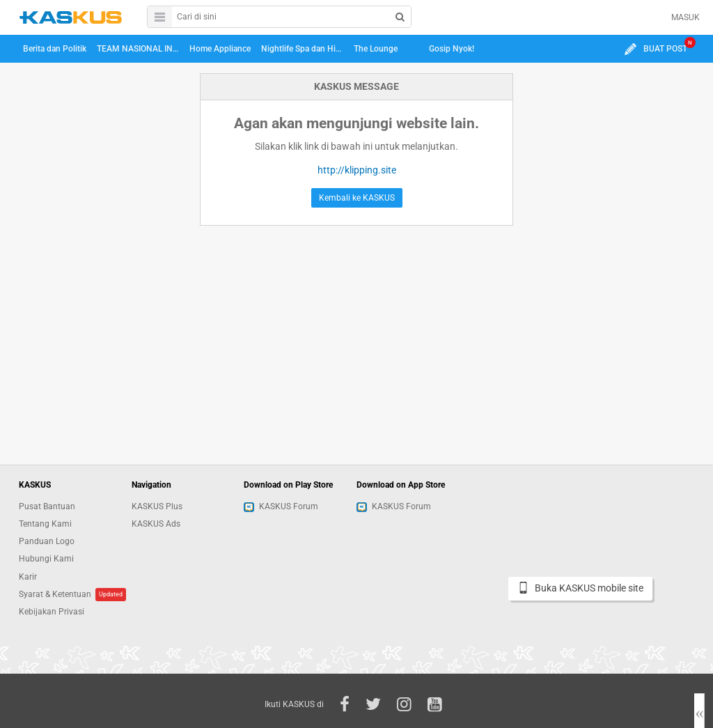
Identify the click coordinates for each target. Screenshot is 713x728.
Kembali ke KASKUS (357, 198)
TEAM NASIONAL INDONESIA (140, 49)
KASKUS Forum (281, 506)
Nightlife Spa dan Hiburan (304, 49)
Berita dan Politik (55, 49)
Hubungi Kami (46, 559)
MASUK (685, 17)
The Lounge (376, 49)
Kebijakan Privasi (52, 612)
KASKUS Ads (156, 524)
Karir (28, 577)
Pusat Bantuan (47, 506)
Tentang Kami (45, 524)
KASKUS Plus (157, 506)
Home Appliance (220, 49)
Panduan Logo (47, 541)
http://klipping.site (357, 170)
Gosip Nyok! (452, 49)
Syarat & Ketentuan (55, 594)
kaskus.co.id (71, 17)
